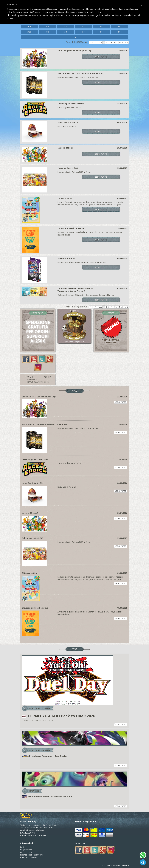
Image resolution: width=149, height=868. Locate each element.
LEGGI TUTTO (101, 57)
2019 (47, 32)
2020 (29, 32)
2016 (102, 32)
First (91, 42)
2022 (102, 27)
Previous (98, 42)
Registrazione (26, 850)
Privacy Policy (26, 852)
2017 (84, 32)
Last (126, 42)
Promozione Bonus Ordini (31, 855)
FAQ (22, 847)
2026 (29, 27)
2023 (84, 27)
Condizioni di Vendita (29, 857)
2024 (65, 27)
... (117, 42)
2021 (120, 27)
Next (121, 42)
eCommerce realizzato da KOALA (115, 865)
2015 (120, 32)
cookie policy (95, 12)
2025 (47, 27)
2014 (74, 37)
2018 (65, 32)
